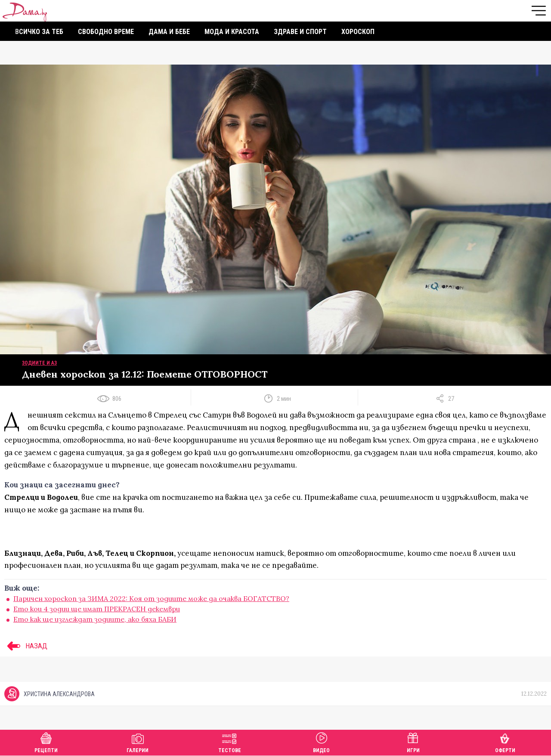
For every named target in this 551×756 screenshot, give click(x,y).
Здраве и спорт (300, 32)
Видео (321, 742)
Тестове (230, 742)
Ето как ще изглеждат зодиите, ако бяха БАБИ (95, 619)
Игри (413, 742)
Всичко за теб (39, 32)
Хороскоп (358, 32)
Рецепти (46, 742)
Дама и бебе (169, 32)
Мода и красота (232, 32)
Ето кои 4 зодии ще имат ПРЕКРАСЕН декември (97, 609)
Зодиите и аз (39, 363)
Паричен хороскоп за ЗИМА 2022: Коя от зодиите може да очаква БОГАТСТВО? (151, 598)
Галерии (138, 742)
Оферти (505, 742)
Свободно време (106, 32)
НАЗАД (26, 646)
